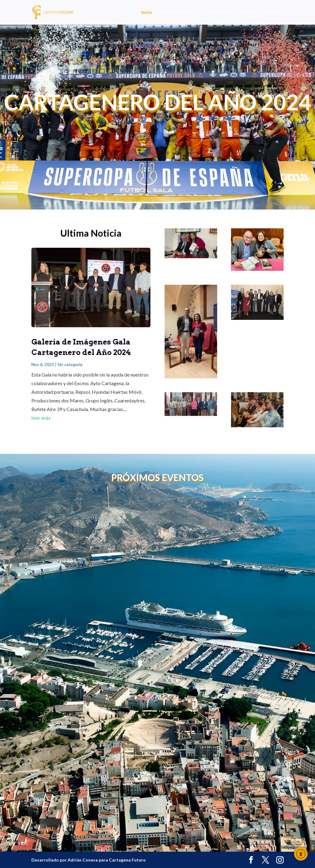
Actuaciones (218, 12)
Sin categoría (70, 364)
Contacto (274, 12)
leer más (41, 418)
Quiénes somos (176, 12)
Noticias (247, 12)
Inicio (147, 12)
